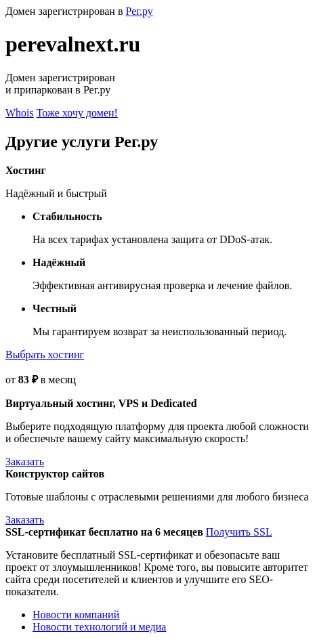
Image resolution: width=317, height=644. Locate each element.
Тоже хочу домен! (77, 113)
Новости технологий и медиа (99, 627)
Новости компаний (76, 615)
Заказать (25, 461)
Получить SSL (239, 532)
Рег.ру (139, 11)
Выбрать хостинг (45, 355)
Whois (20, 113)
